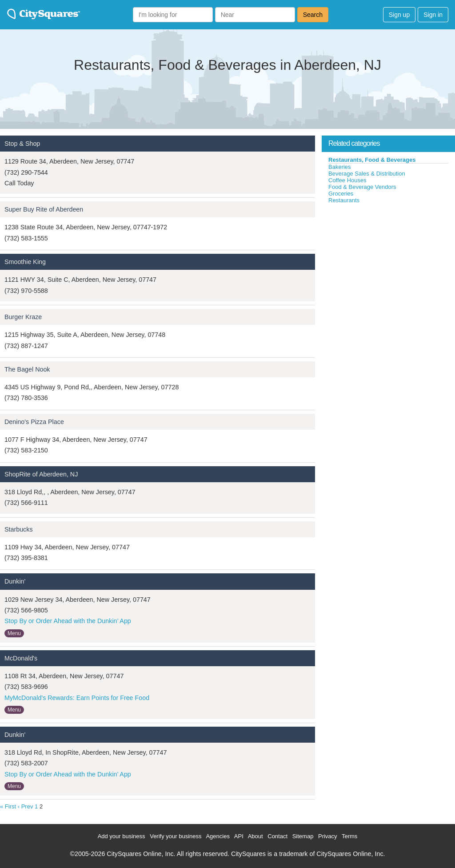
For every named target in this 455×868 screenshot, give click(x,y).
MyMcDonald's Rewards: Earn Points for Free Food (77, 698)
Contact (277, 836)
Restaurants (344, 200)
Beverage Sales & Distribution (367, 174)
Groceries (341, 194)
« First (8, 806)
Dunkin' (15, 581)
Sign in (433, 15)
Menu (14, 633)
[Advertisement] (388, 271)
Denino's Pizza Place (34, 422)
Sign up (399, 15)
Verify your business (176, 836)
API (239, 836)
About (255, 836)
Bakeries (340, 167)
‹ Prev (26, 806)
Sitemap (303, 836)
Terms (349, 836)
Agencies (218, 836)
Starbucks (19, 529)
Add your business (122, 836)
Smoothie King (25, 262)
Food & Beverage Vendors (362, 187)
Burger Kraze (23, 317)
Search (313, 15)
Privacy (328, 836)
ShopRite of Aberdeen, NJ (41, 474)
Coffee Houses (347, 180)
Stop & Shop (22, 144)
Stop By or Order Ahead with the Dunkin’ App (68, 621)
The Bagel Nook (27, 369)
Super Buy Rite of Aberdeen (44, 209)
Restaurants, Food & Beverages (372, 160)
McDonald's (21, 658)
